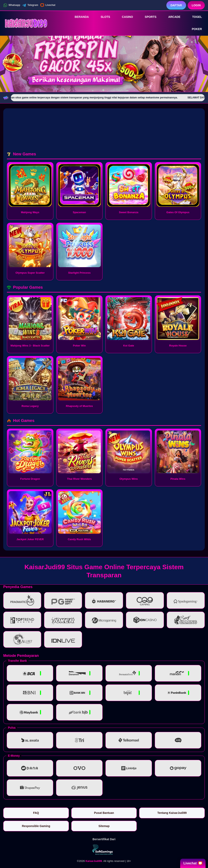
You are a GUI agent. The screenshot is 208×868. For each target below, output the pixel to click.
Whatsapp (12, 5)
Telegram (30, 5)
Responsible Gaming (36, 826)
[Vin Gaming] (104, 849)
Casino (125, 17)
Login (196, 5)
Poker (194, 29)
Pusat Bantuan (104, 813)
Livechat (48, 5)
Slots (102, 17)
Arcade (171, 17)
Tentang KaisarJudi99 (172, 813)
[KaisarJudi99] (26, 23)
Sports (148, 17)
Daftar (176, 5)
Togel (194, 17)
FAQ (36, 813)
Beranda (79, 17)
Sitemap (104, 826)
